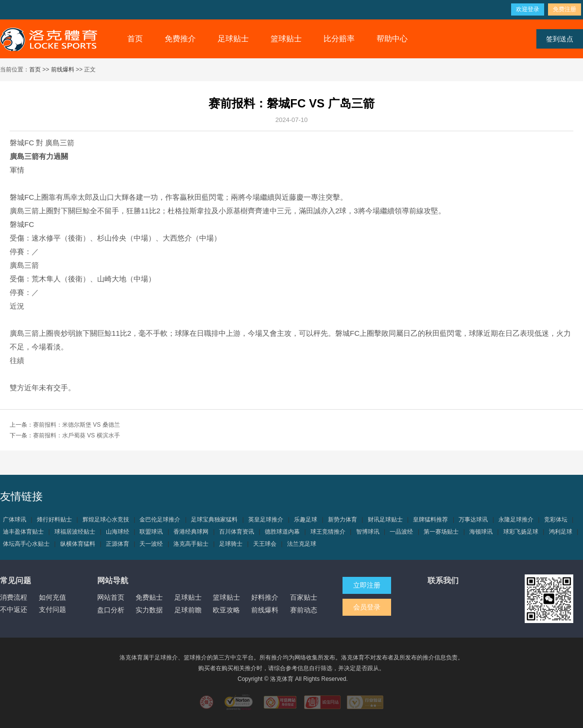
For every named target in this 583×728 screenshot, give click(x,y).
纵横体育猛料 (78, 544)
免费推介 (180, 39)
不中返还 (14, 609)
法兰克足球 (302, 544)
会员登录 (367, 607)
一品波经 (401, 532)
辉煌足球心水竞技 (106, 520)
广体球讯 (15, 520)
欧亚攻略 (226, 610)
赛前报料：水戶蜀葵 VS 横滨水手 (77, 435)
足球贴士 (233, 39)
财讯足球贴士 (385, 520)
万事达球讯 (473, 520)
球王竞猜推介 (328, 532)
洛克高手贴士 (191, 544)
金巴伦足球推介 (160, 520)
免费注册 (565, 9)
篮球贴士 (286, 39)
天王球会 (265, 544)
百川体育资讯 (237, 532)
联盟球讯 (151, 532)
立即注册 (367, 585)
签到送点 (560, 39)
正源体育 (118, 544)
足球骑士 (231, 544)
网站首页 (111, 597)
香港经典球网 (191, 532)
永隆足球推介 (516, 520)
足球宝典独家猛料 (214, 520)
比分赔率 (339, 39)
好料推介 (265, 597)
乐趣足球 (306, 520)
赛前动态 (304, 610)
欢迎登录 (528, 9)
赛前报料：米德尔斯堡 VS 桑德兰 (77, 425)
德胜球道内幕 (282, 532)
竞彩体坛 (556, 520)
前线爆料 (63, 69)
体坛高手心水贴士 (26, 544)
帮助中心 (392, 39)
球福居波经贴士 (75, 532)
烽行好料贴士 (54, 520)
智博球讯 (368, 532)
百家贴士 (304, 597)
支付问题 (52, 609)
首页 (135, 39)
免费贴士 (149, 597)
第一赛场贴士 (441, 532)
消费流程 (14, 597)
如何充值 (52, 597)
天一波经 (151, 544)
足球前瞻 (188, 610)
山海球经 (118, 532)
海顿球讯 (481, 532)
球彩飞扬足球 (521, 532)
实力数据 (149, 610)
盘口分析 (111, 610)
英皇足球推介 (266, 520)
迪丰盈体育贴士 (23, 532)
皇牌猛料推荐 (430, 520)
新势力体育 (343, 520)
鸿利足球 (561, 532)
